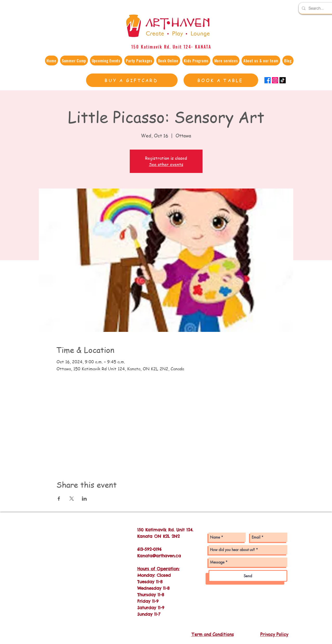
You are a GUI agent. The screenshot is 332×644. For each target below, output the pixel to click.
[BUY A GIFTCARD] (132, 80)
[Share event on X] (72, 499)
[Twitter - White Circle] (202, 562)
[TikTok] (283, 80)
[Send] (248, 576)
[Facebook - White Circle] (202, 552)
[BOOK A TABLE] (221, 80)
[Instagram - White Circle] (202, 541)
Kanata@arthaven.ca (159, 556)
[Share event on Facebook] (59, 499)
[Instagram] (275, 80)
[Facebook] (268, 80)
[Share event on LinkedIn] (84, 499)
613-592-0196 (149, 549)
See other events (166, 164)
